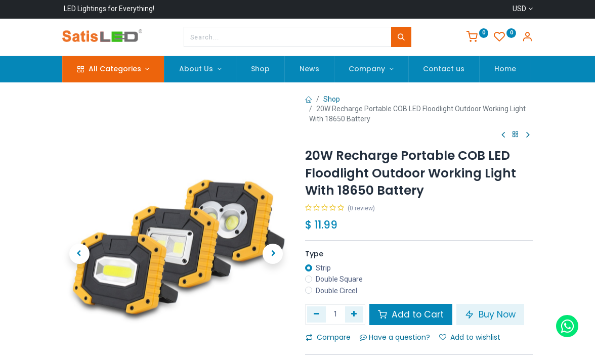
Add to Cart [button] (411, 314)
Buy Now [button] (490, 314)
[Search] (401, 37)
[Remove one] (316, 314)
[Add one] (354, 314)
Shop (332, 99)
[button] (79, 231)
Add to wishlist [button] (470, 337)
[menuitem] (260, 69)
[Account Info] (527, 38)
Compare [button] (328, 337)
